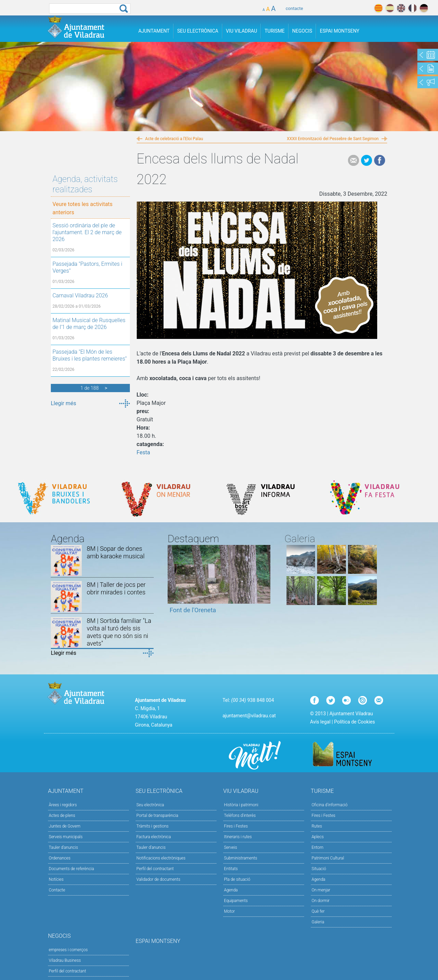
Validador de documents (158, 879)
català (378, 8)
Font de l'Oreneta (193, 610)
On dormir (321, 901)
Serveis (231, 847)
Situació (319, 869)
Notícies (56, 879)
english (401, 8)
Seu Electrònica (198, 31)
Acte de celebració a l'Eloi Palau (174, 139)
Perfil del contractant (155, 869)
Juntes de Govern (65, 826)
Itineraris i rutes (238, 837)
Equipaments (236, 901)
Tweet (367, 160)
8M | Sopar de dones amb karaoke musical (116, 552)
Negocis (302, 31)
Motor (229, 911)
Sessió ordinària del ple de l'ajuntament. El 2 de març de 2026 (87, 232)
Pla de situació (237, 879)
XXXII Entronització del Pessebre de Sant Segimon (333, 139)
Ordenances (60, 858)
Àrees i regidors (63, 805)
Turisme (274, 31)
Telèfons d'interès (240, 816)
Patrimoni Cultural (328, 858)
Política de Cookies (354, 722)
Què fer (318, 911)
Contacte (57, 890)
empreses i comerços (68, 950)
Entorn (318, 847)
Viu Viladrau (242, 31)
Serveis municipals (66, 837)
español (390, 8)
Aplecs (318, 837)
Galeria (318, 922)
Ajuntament (154, 31)
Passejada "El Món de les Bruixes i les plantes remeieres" (90, 355)
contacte (295, 8)
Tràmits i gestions (153, 826)
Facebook (380, 160)
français (412, 8)
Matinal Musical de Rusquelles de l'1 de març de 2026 (89, 324)
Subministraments (241, 858)
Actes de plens (62, 816)
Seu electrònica (150, 805)
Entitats (231, 869)
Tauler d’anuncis (151, 847)
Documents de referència (71, 869)
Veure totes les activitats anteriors (83, 208)
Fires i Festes (236, 826)
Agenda (231, 890)
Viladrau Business (65, 960)
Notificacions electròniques (161, 858)
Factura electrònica (154, 837)
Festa (143, 452)
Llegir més (64, 403)
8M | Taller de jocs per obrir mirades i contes (116, 588)
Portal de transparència (157, 816)
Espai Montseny (340, 31)
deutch (424, 8)
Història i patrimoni (241, 805)
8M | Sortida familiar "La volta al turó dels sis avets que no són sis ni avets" (119, 632)
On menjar (321, 890)
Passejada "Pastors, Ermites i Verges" (87, 267)
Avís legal (320, 722)
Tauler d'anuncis (63, 847)
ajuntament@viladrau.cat (249, 716)
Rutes (317, 826)
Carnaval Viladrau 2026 (80, 295)
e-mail (353, 160)
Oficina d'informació (330, 805)
